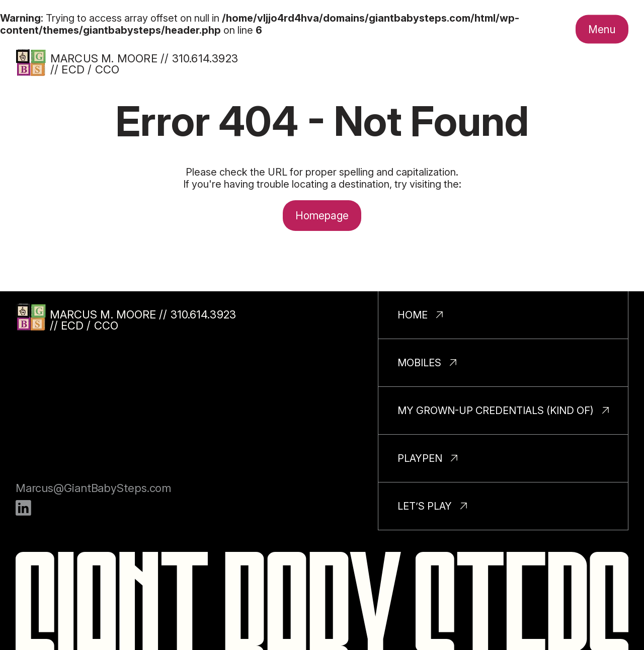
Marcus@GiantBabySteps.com (94, 488)
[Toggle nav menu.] (602, 29)
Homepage (322, 216)
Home (413, 315)
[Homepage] (31, 62)
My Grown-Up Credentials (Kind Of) (496, 411)
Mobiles (419, 363)
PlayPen (420, 458)
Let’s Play (425, 506)
